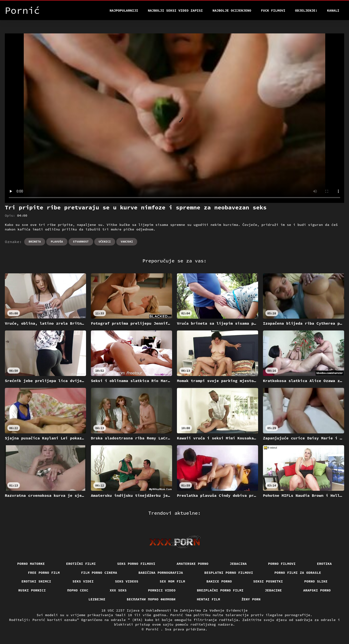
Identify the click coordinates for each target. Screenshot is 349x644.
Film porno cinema (99, 573)
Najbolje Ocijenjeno (232, 10)
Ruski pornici (32, 590)
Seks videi (83, 581)
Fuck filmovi (273, 10)
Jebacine (273, 590)
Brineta (35, 241)
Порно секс (78, 590)
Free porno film (44, 573)
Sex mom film (172, 581)
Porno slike (316, 581)
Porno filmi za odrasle (298, 573)
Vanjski (127, 241)
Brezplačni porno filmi (220, 590)
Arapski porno (317, 590)
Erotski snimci (36, 581)
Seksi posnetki (268, 581)
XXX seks (118, 590)
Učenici (105, 241)
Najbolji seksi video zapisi (175, 10)
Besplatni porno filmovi (229, 573)
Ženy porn (251, 599)
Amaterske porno (193, 564)
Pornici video (162, 590)
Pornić (153, 629)
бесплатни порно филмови (151, 599)
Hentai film (208, 599)
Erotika (324, 564)
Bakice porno (219, 581)
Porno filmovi (282, 564)
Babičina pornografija (161, 573)
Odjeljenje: (306, 10)
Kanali (333, 10)
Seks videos (127, 581)
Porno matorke (31, 564)
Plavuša (57, 241)
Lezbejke (97, 599)
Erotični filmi (81, 564)
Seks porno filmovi (136, 564)
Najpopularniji (124, 10)
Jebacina (238, 564)
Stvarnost (81, 241)
